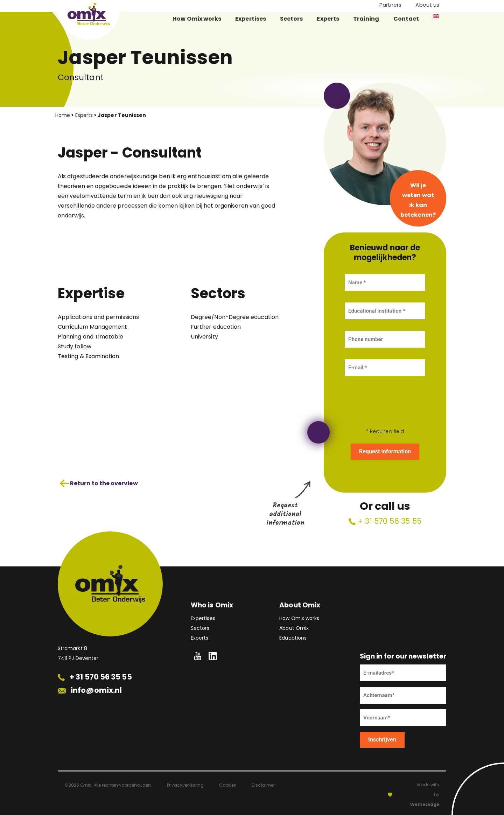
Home (63, 115)
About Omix (294, 628)
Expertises (251, 19)
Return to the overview (99, 484)
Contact (406, 19)
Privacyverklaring (185, 785)
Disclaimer (263, 785)
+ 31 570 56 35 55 (385, 521)
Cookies (228, 785)
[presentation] (385, 401)
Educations (293, 638)
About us (427, 5)
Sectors (292, 19)
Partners (391, 5)
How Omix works (197, 19)
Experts (328, 19)
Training (366, 19)
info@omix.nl (90, 690)
